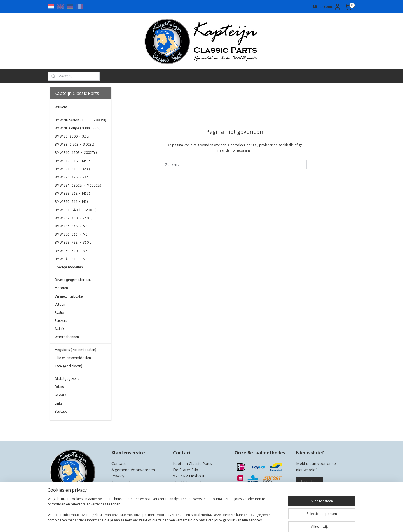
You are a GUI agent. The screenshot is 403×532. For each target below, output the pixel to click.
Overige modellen (69, 267)
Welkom (61, 107)
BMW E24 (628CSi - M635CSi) (78, 185)
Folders (60, 395)
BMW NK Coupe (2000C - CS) (78, 128)
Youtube (61, 412)
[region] (165, 513)
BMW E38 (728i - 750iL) (73, 243)
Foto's (59, 387)
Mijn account (327, 7)
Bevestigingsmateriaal (73, 280)
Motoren (61, 288)
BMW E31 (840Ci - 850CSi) (76, 210)
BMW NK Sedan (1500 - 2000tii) (80, 120)
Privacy (118, 476)
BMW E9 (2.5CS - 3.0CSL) (74, 145)
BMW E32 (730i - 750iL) (73, 218)
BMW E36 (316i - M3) (72, 234)
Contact (119, 464)
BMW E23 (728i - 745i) (73, 177)
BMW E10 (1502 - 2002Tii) (76, 153)
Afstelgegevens (67, 379)
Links (58, 403)
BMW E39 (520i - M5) (72, 251)
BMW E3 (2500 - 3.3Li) (72, 136)
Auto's (59, 329)
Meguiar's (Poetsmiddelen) (75, 350)
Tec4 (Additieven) (68, 366)
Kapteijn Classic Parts (72, 429)
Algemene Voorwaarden (133, 470)
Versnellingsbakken (70, 296)
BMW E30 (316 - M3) (71, 202)
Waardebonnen (67, 337)
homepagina (241, 150)
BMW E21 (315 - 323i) (72, 169)
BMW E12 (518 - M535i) (74, 161)
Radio (59, 313)
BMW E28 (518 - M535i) (74, 194)
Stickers (61, 321)
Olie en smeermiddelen (73, 358)
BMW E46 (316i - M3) (72, 259)
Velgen (60, 305)
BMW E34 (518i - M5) (72, 226)
